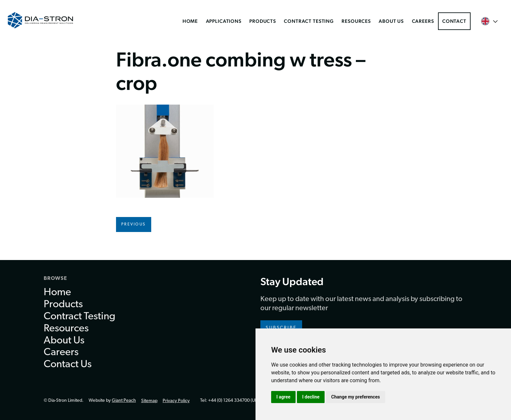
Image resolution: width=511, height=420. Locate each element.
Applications (224, 21)
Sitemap (149, 401)
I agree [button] (283, 397)
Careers (423, 21)
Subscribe (281, 328)
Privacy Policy (176, 401)
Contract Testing (309, 21)
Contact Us (68, 365)
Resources (356, 21)
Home (190, 21)
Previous (134, 224)
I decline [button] (311, 397)
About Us (391, 21)
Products (263, 21)
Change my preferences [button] (355, 397)
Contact (454, 21)
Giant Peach (124, 401)
